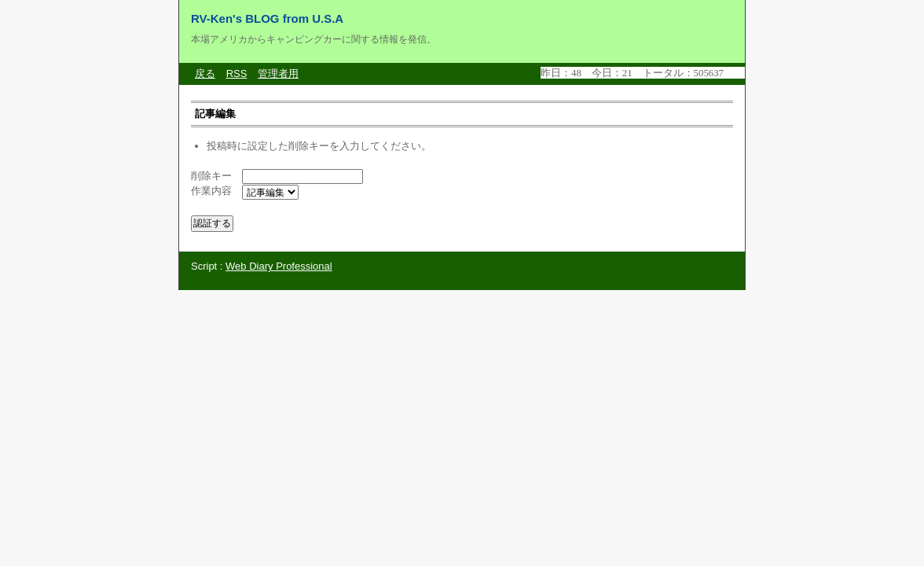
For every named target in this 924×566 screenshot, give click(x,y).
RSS (237, 74)
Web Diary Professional (279, 266)
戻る (205, 74)
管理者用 (278, 74)
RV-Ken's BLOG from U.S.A (267, 18)
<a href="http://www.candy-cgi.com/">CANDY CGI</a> (643, 73)
